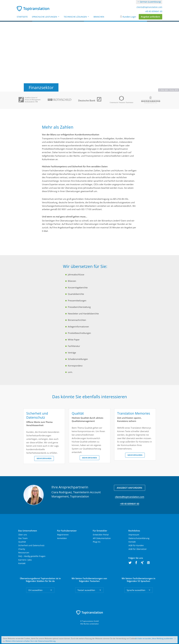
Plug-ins (97, 542)
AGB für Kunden (136, 545)
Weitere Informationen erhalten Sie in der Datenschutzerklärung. (31, 641)
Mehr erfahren (44, 458)
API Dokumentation (102, 538)
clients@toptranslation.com (149, 7)
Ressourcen (24, 553)
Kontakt (22, 563)
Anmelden (62, 538)
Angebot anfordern (150, 17)
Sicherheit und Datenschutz (31, 545)
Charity (22, 549)
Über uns (23, 535)
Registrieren (63, 535)
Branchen (99, 17)
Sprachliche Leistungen (46, 17)
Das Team (23, 538)
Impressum (134, 535)
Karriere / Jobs (25, 560)
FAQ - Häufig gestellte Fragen (32, 556)
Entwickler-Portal (101, 535)
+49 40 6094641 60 (154, 11)
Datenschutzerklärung (139, 538)
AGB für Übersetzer (138, 549)
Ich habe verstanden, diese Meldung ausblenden (154, 639)
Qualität (22, 542)
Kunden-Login (129, 17)
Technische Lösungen (77, 17)
